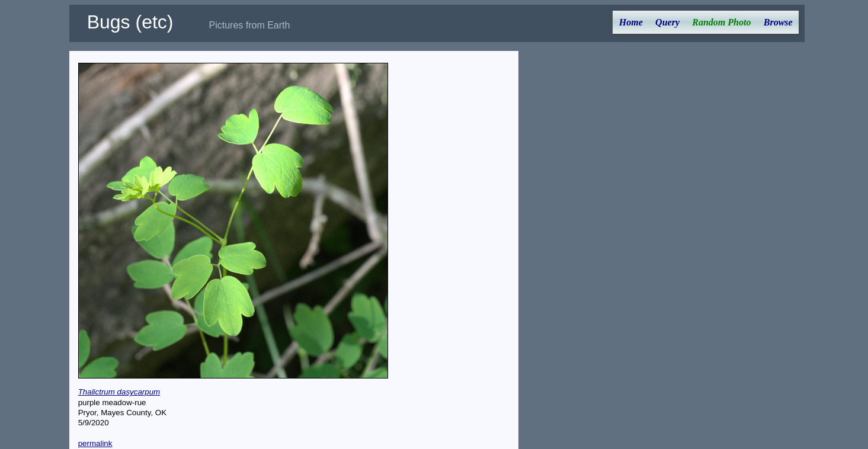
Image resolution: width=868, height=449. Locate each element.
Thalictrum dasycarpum (119, 392)
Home (631, 22)
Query (667, 22)
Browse (778, 22)
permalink (95, 443)
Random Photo (721, 22)
